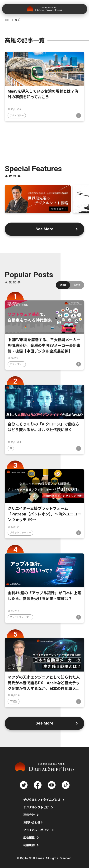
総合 (77, 285)
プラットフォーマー (20, 533)
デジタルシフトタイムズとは (42, 800)
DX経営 (14, 701)
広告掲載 (29, 838)
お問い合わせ (32, 823)
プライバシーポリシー (37, 830)
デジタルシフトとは (36, 807)
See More (44, 229)
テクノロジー (17, 115)
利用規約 (29, 845)
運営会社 (29, 815)
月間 (63, 285)
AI (11, 448)
